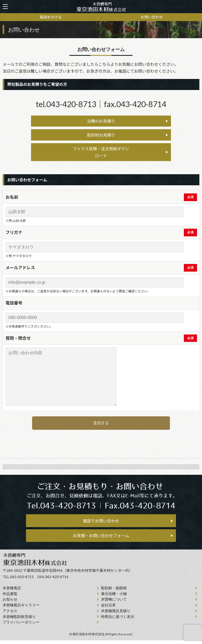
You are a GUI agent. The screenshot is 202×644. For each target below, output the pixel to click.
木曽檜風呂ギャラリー (21, 609)
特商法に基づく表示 (118, 620)
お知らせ (10, 603)
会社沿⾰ (108, 609)
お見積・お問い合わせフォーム (101, 539)
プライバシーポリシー (21, 626)
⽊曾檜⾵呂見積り (116, 615)
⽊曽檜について (114, 603)
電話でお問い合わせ (101, 523)
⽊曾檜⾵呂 (12, 592)
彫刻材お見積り (101, 136)
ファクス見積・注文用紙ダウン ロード (101, 153)
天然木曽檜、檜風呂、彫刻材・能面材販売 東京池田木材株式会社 (101, 7)
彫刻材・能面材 (114, 592)
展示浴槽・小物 (114, 597)
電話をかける (51, 17)
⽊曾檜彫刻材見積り (19, 620)
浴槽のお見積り (101, 121)
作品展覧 (10, 597)
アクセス (10, 615)
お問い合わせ (152, 17)
